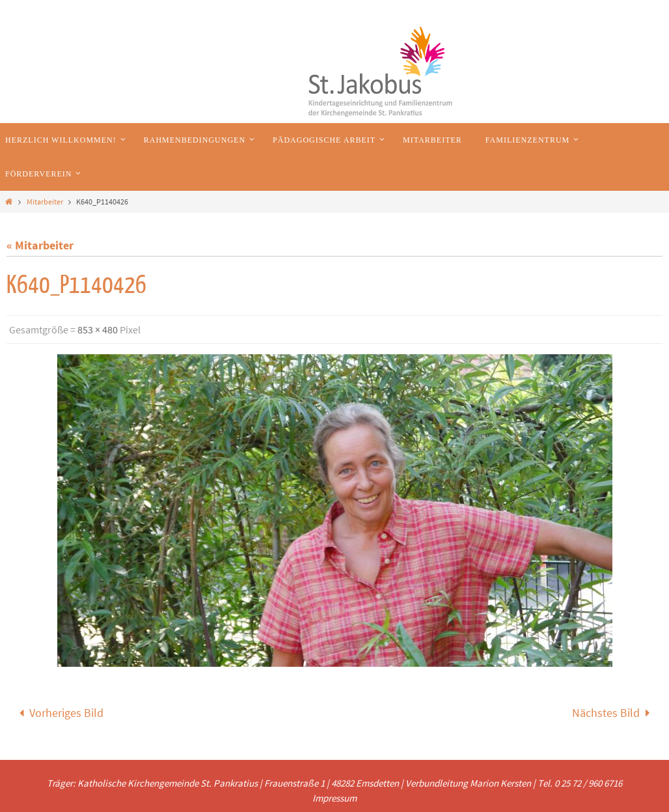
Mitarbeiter (45, 202)
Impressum (334, 798)
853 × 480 (98, 329)
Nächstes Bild (614, 713)
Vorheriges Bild (58, 713)
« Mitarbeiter (40, 245)
